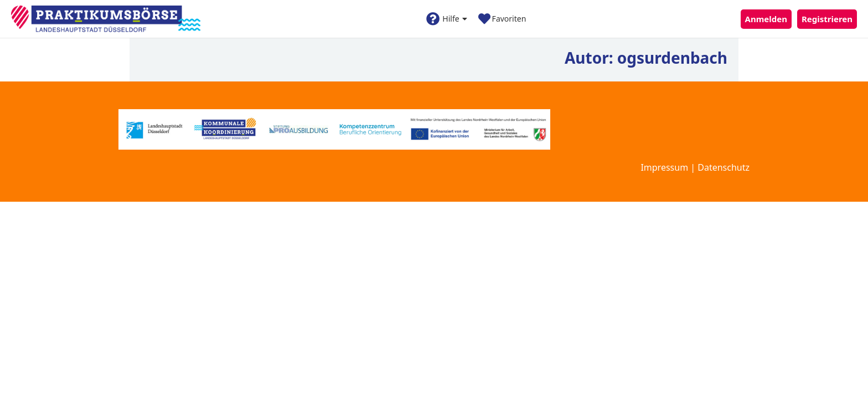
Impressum (664, 167)
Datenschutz (724, 167)
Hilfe (446, 19)
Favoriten (502, 19)
